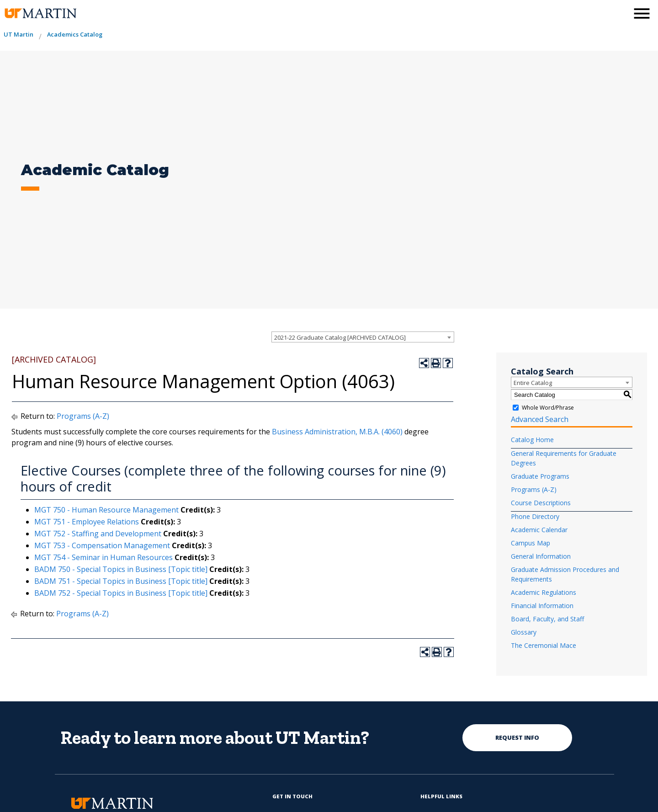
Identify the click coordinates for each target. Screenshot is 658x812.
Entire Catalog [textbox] (533, 383)
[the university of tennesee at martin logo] (40, 13)
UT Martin (19, 34)
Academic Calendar (539, 530)
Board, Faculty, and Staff (547, 619)
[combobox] (363, 337)
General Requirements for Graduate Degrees (564, 458)
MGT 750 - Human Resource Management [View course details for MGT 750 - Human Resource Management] (106, 510)
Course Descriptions (541, 503)
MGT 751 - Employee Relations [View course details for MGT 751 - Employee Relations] (87, 522)
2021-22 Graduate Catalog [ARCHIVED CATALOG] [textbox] (340, 337)
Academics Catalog (75, 34)
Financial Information (542, 606)
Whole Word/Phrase (548, 408)
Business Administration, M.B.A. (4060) (337, 432)
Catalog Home (532, 440)
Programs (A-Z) (83, 416)
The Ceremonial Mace (544, 645)
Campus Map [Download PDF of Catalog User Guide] (531, 543)
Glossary (524, 632)
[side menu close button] (642, 13)
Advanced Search (540, 419)
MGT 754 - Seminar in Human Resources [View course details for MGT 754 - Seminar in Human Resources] (103, 557)
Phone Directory (535, 516)
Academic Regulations (544, 592)
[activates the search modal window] (619, 13)
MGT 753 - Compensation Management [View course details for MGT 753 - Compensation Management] (102, 545)
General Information (541, 556)
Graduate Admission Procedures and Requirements (565, 574)
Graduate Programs (540, 476)
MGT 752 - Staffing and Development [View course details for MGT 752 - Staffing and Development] (98, 534)
